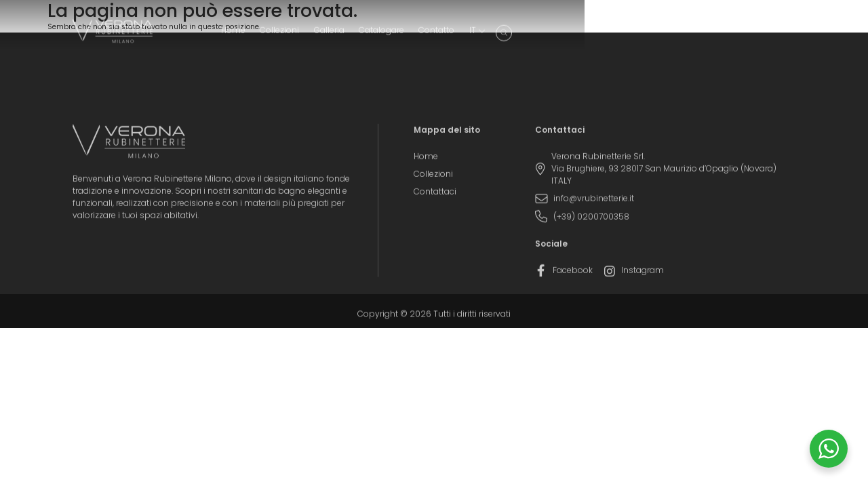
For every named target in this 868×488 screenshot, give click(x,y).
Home (517, 35)
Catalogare (665, 35)
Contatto (721, 35)
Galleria (613, 35)
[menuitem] (756, 35)
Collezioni (564, 35)
